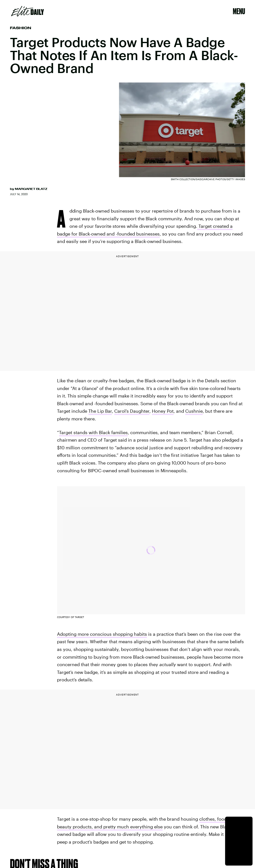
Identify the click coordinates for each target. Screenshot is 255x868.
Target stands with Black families (93, 432)
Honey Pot (163, 411)
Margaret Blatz (31, 189)
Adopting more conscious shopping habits (102, 634)
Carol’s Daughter (132, 411)
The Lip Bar (100, 411)
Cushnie (194, 411)
